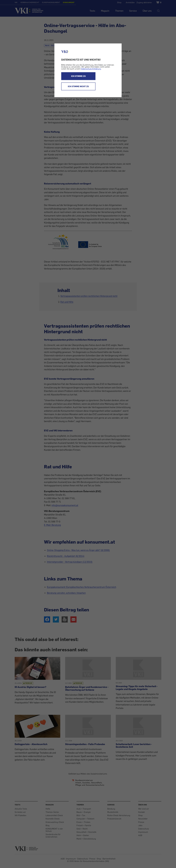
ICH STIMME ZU (78, 76)
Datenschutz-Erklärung (91, 69)
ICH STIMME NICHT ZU (78, 86)
